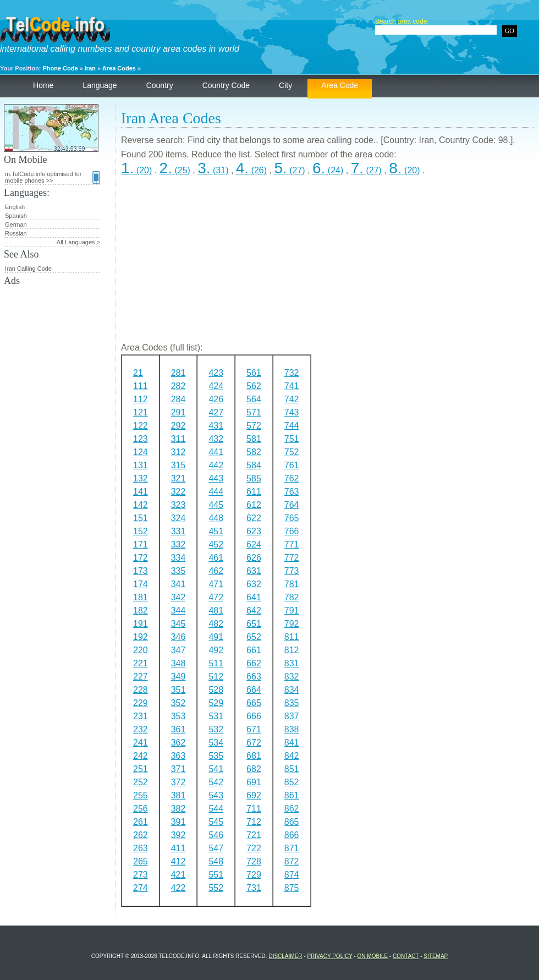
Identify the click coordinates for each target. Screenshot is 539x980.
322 (178, 492)
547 (216, 848)
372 (178, 782)
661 (254, 650)
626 (254, 558)
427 (216, 412)
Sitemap (436, 956)
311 (178, 439)
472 (216, 597)
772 (292, 558)
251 (141, 769)
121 (141, 412)
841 (292, 743)
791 (292, 611)
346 (178, 637)
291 (178, 412)
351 (178, 690)
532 (216, 729)
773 (292, 571)
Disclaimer (285, 956)
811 (292, 637)
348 (178, 663)
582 (254, 452)
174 (141, 584)
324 (178, 518)
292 (178, 426)
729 (254, 875)
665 (254, 703)
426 (216, 399)
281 (178, 373)
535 (216, 756)
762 (292, 478)
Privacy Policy (329, 956)
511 (216, 663)
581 (254, 439)
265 (141, 861)
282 (178, 386)
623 (254, 531)
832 (292, 677)
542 (216, 782)
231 (141, 716)
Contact (406, 956)
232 (141, 729)
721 (254, 835)
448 (216, 518)
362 (178, 743)
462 (216, 571)
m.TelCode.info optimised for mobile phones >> (53, 177)
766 (292, 531)
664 (254, 690)
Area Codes (119, 68)
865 (292, 822)
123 (141, 439)
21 (138, 373)
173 (141, 571)
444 (216, 492)
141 (141, 492)
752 (292, 452)
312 (178, 452)
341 (178, 584)
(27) (289, 170)
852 (292, 782)
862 (292, 809)
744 (292, 426)
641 (254, 597)
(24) (328, 170)
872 (292, 861)
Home (43, 85)
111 (141, 386)
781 (292, 584)
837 (292, 716)
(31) (213, 170)
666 (254, 716)
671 (254, 729)
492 (216, 650)
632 (254, 584)
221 (141, 663)
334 (178, 558)
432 (216, 439)
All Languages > (78, 242)
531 (216, 716)
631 (254, 571)
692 (254, 795)
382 (178, 809)
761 (292, 465)
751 (292, 439)
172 (141, 558)
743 (292, 412)
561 (254, 373)
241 (141, 743)
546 (216, 835)
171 (141, 544)
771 (292, 544)
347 (178, 650)
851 (292, 769)
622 (254, 518)
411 (178, 848)
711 (254, 809)
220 (141, 650)
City (285, 85)
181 (141, 597)
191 (141, 624)
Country (160, 85)
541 (216, 769)
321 (178, 478)
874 (292, 875)
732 (292, 373)
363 (178, 756)
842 (292, 756)
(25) (175, 170)
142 (141, 505)
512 (216, 677)
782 (292, 597)
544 (216, 809)
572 (254, 426)
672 (254, 743)
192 (141, 637)
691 (254, 782)
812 (292, 650)
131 (141, 465)
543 (216, 795)
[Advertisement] (327, 264)
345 (178, 624)
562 (254, 386)
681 (254, 756)
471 (216, 584)
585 (254, 478)
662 (254, 663)
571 (254, 412)
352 (178, 703)
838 (292, 729)
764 (292, 505)
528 (216, 690)
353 (178, 716)
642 (254, 611)
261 (141, 822)
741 (292, 386)
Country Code (226, 85)
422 (178, 888)
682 (254, 769)
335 (178, 571)
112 (141, 399)
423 (216, 373)
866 (292, 835)
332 (178, 544)
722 (254, 848)
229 (141, 703)
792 (292, 624)
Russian (16, 233)
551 (216, 875)
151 (141, 518)
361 (178, 729)
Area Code (340, 85)
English (15, 207)
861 (292, 795)
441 (216, 452)
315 (178, 465)
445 (216, 505)
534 (216, 743)
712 (254, 822)
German (16, 225)
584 (254, 465)
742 (292, 399)
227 (141, 677)
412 (178, 861)
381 (178, 795)
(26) (251, 170)
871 (292, 848)
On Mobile (373, 956)
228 (141, 690)
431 (216, 426)
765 (292, 518)
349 (178, 677)
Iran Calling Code (28, 269)
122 (141, 426)
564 (254, 399)
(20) (136, 170)
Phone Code (60, 68)
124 (141, 452)
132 (141, 478)
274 (141, 888)
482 (216, 624)
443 (216, 478)
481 (216, 611)
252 (141, 782)
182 (141, 611)
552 (216, 888)
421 (178, 875)
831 (292, 663)
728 (254, 861)
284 (178, 399)
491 (216, 637)
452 (216, 544)
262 (141, 835)
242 (141, 756)
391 (178, 822)
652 (254, 637)
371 (178, 769)
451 (216, 531)
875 (292, 888)
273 (141, 875)
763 (292, 492)
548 (216, 861)
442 (216, 465)
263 (141, 848)
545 (216, 822)
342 (178, 597)
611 (254, 492)
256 (141, 809)
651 (254, 624)
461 (216, 558)
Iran (90, 68)
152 (141, 531)
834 (292, 690)
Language (100, 85)
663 (254, 677)
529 (216, 703)
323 (178, 505)
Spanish (16, 216)
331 (178, 531)
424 (216, 386)
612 (254, 505)
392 (178, 835)
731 (254, 888)
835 (292, 703)
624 (254, 544)
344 (178, 611)
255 (141, 795)
